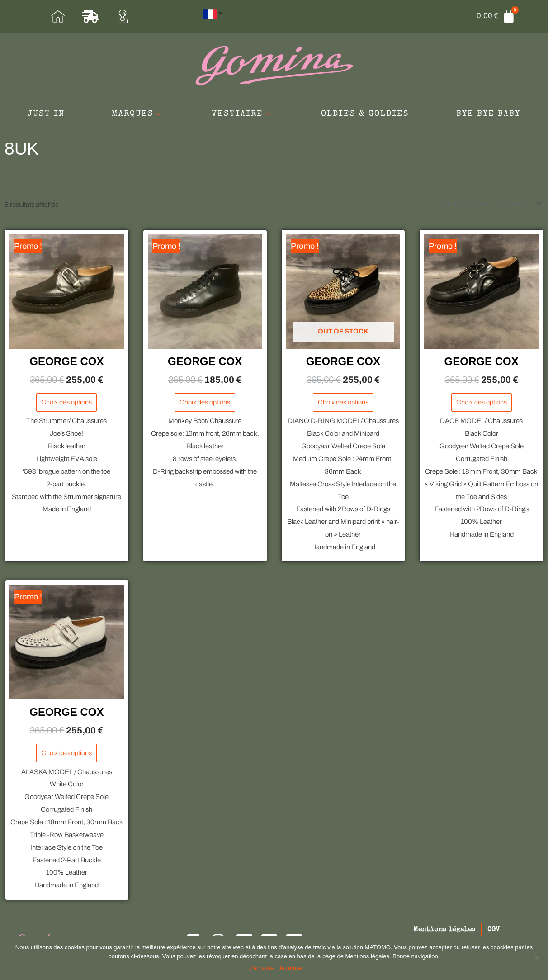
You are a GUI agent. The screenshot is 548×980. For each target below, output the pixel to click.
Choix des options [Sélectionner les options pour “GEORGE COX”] (66, 405)
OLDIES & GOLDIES (432, 107)
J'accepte (262, 968)
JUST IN (91, 107)
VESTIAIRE (302, 107)
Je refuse (291, 968)
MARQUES (190, 107)
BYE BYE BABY (274, 125)
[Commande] (487, 206)
